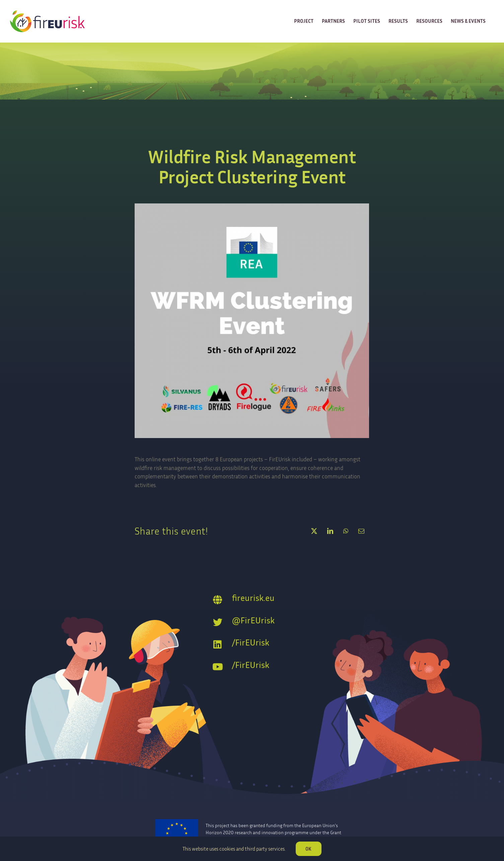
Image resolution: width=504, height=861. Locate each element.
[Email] (361, 531)
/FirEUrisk (251, 642)
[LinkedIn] (330, 531)
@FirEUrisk (253, 620)
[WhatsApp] (346, 531)
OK (308, 849)
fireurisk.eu (253, 598)
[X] (314, 531)
